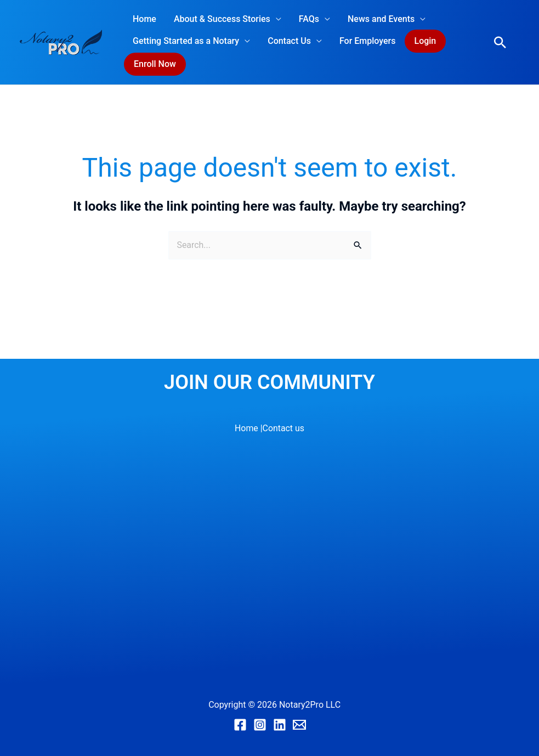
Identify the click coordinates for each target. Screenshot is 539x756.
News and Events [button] (381, 19)
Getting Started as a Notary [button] (186, 41)
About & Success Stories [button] (222, 19)
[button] (500, 42)
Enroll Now (155, 64)
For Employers (368, 41)
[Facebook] (240, 725)
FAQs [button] (309, 19)
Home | (249, 428)
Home (144, 19)
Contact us (283, 428)
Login (425, 41)
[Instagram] (260, 725)
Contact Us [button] (289, 41)
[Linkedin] (280, 725)
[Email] (299, 725)
